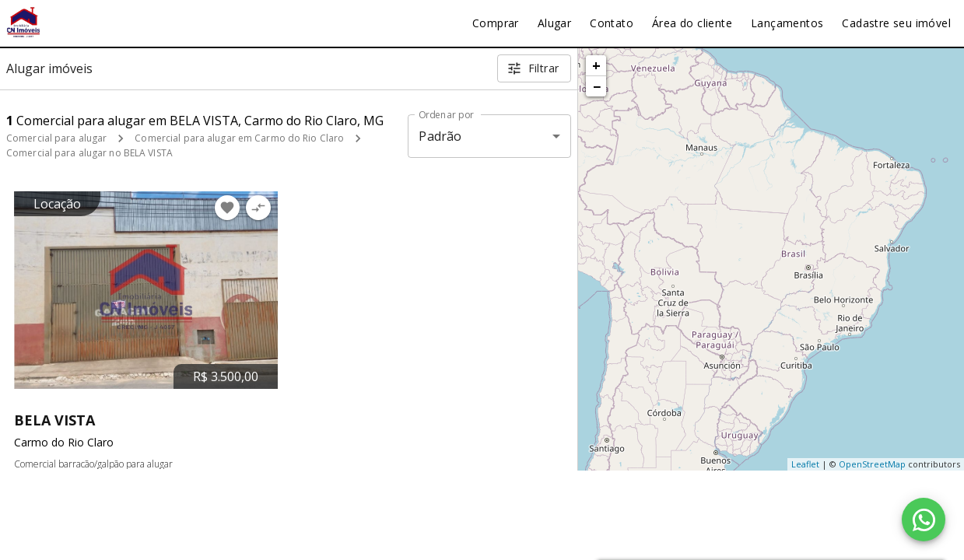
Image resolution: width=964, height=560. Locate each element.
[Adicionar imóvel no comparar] (258, 208)
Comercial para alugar (56, 138)
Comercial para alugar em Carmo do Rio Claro (239, 138)
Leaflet (805, 464)
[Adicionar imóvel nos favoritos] (227, 208)
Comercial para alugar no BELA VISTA (89, 153)
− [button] (597, 86)
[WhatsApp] (924, 520)
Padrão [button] (440, 136)
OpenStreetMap (872, 464)
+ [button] (596, 65)
